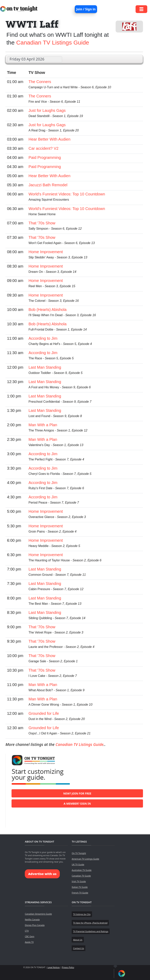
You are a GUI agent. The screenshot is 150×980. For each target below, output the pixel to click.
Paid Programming (45, 157)
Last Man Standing (45, 367)
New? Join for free (77, 793)
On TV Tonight (79, 853)
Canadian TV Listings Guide (53, 42)
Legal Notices (54, 967)
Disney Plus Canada (35, 925)
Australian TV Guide (82, 870)
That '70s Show (42, 223)
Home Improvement (46, 252)
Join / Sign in (86, 9)
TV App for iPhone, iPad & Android (90, 923)
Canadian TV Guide (81, 876)
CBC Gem (29, 936)
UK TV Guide (78, 864)
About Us (78, 940)
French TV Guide (80, 893)
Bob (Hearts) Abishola (48, 310)
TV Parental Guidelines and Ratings (91, 931)
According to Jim (43, 338)
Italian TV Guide (80, 887)
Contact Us (79, 948)
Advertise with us (42, 874)
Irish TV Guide (79, 881)
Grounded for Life (44, 713)
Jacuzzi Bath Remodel (48, 185)
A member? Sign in (77, 804)
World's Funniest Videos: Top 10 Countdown (67, 194)
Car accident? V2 (43, 148)
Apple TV (29, 942)
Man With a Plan (43, 425)
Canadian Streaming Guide (38, 914)
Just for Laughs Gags (47, 110)
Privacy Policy (68, 967)
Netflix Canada (32, 919)
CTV (27, 931)
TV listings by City (82, 914)
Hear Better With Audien (50, 139)
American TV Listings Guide (85, 859)
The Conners (40, 82)
